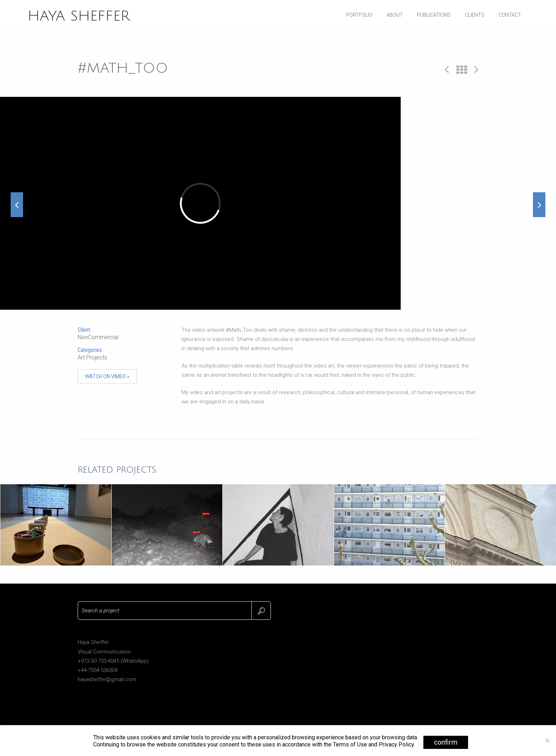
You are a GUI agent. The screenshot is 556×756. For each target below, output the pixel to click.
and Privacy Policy (391, 744)
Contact (510, 15)
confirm (446, 742)
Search (261, 611)
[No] (547, 740)
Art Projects (92, 357)
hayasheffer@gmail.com (107, 679)
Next (476, 69)
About (395, 15)
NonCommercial (98, 337)
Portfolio (359, 15)
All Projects (462, 70)
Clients (475, 15)
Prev (447, 69)
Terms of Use (350, 744)
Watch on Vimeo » (107, 376)
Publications (434, 15)
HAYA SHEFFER (79, 16)
